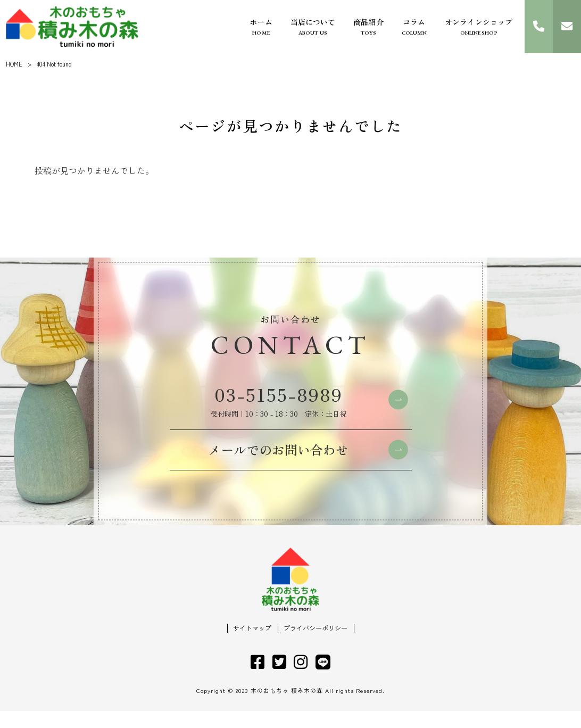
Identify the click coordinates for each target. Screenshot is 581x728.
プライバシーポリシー (316, 645)
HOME (14, 64)
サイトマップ (252, 645)
